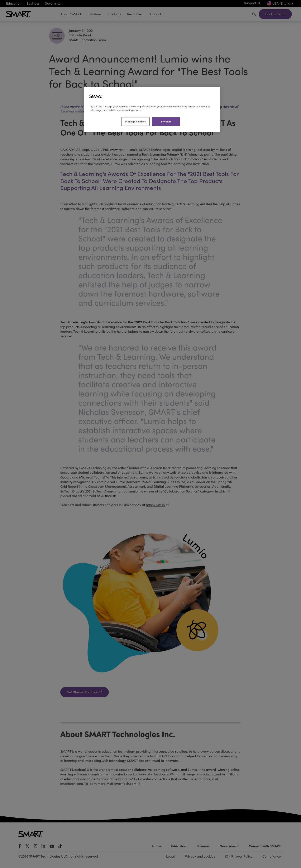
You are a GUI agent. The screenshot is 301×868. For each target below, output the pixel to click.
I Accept (166, 121)
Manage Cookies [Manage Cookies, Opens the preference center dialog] (135, 121)
